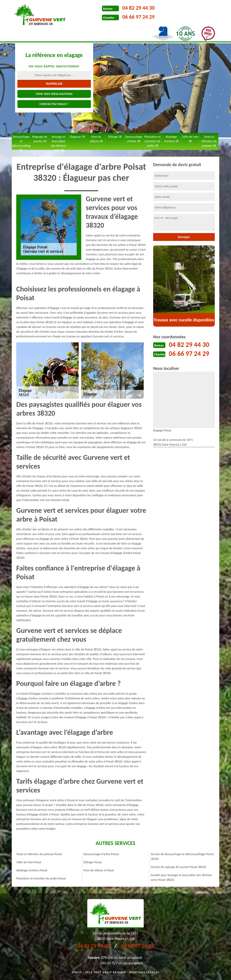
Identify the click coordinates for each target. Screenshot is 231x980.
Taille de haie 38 (190, 139)
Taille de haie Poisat (29, 862)
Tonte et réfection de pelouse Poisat (39, 854)
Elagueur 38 (77, 137)
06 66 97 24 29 (138, 17)
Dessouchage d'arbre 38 (134, 139)
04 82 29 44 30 (138, 8)
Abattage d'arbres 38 (171, 139)
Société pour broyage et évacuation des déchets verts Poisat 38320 (181, 877)
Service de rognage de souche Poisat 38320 (178, 867)
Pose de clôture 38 (96, 139)
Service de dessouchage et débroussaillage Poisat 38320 (182, 856)
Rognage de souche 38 (40, 139)
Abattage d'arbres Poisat (32, 870)
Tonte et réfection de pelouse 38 (209, 141)
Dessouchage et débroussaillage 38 (21, 142)
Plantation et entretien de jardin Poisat (41, 878)
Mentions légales (144, 972)
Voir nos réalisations (54, 94)
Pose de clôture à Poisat (99, 870)
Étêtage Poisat (92, 862)
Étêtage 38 (115, 137)
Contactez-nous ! (54, 104)
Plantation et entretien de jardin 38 (152, 141)
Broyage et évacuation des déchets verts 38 (59, 142)
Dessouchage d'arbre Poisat (101, 854)
